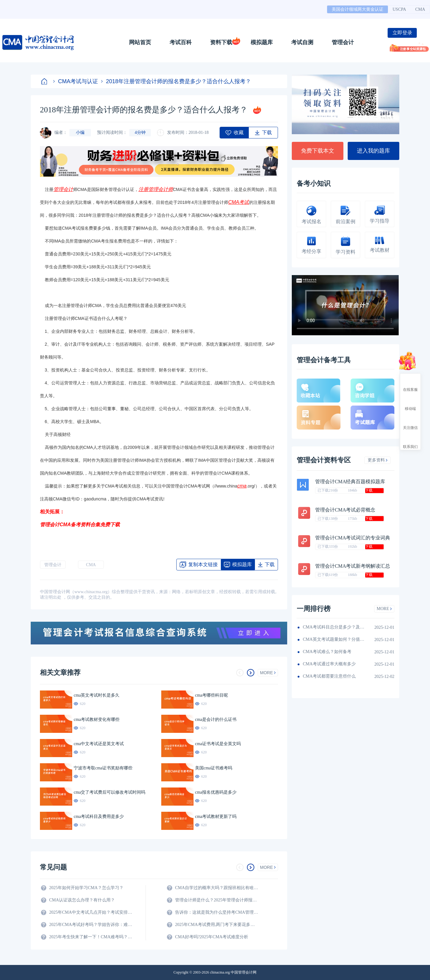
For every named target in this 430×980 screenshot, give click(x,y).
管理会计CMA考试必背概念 (345, 510)
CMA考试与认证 (76, 81)
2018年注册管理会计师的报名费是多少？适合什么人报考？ (176, 81)
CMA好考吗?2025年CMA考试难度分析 (212, 937)
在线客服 (410, 384)
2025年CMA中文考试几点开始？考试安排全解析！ (91, 912)
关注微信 (410, 422)
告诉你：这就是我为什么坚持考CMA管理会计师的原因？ (217, 912)
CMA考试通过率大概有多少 (329, 664)
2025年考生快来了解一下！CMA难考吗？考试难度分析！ (91, 937)
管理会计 (343, 42)
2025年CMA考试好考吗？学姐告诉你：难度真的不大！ (91, 925)
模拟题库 (262, 42)
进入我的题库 (373, 151)
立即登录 (402, 33)
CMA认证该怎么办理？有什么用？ (82, 900)
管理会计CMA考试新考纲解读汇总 (353, 566)
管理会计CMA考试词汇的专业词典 (353, 538)
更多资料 (378, 460)
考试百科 (181, 42)
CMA (420, 9)
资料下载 (221, 42)
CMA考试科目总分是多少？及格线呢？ (334, 627)
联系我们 (410, 441)
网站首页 (140, 42)
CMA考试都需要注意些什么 (329, 676)
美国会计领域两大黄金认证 (358, 9)
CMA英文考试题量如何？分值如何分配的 (334, 639)
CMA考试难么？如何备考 (327, 652)
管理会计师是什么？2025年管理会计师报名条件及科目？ (217, 900)
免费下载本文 (318, 151)
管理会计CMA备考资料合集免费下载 (80, 525)
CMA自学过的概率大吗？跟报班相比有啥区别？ (217, 888)
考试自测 (302, 42)
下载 (369, 490)
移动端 (410, 403)
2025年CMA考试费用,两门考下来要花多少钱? (217, 925)
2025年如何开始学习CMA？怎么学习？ (86, 888)
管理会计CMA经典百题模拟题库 (350, 482)
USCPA (399, 9)
